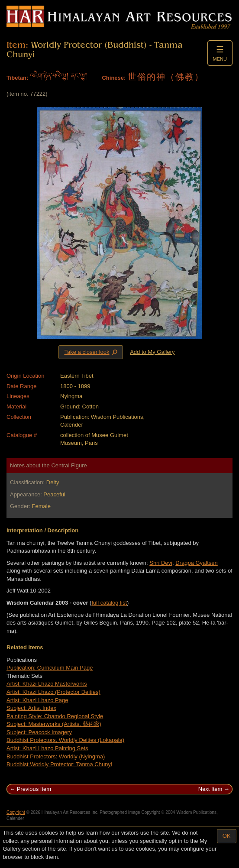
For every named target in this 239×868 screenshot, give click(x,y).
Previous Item (34, 789)
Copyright (16, 812)
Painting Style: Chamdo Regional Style (55, 716)
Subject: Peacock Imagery (39, 732)
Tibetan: (17, 78)
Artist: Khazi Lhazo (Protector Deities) (53, 692)
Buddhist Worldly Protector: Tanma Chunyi (59, 764)
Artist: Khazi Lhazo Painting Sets (47, 748)
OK (227, 836)
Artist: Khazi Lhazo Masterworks (47, 684)
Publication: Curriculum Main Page (50, 668)
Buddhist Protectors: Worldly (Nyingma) (56, 756)
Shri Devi (161, 563)
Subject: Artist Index (31, 708)
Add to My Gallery (152, 352)
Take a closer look (91, 352)
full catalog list (109, 603)
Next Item (210, 789)
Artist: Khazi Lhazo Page (37, 700)
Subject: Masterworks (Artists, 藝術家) (54, 724)
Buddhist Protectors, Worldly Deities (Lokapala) (65, 740)
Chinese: (114, 78)
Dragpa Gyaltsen (197, 563)
